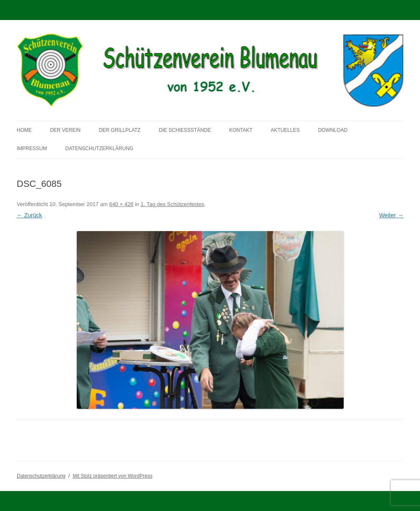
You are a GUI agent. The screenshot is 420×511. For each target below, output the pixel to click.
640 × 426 (121, 204)
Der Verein (65, 130)
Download (333, 130)
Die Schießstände (185, 130)
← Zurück (29, 215)
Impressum (32, 149)
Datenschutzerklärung (99, 149)
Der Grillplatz (120, 130)
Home (24, 130)
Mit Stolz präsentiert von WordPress (112, 476)
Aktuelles (285, 130)
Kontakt (241, 130)
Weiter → (391, 215)
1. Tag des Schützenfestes (172, 204)
